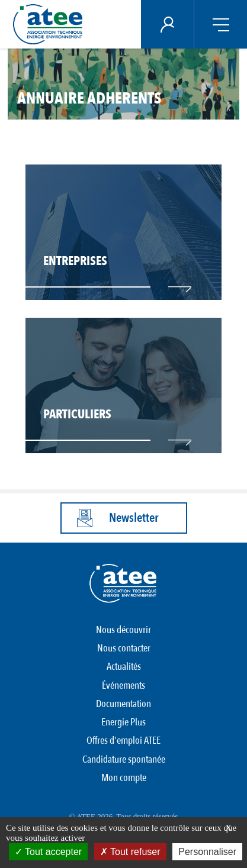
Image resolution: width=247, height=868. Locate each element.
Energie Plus (123, 722)
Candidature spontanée (124, 759)
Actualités (124, 667)
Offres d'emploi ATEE (123, 740)
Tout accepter (48, 852)
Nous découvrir (123, 630)
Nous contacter (124, 648)
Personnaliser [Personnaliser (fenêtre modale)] (207, 852)
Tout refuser (130, 852)
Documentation (123, 704)
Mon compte (124, 778)
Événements (123, 685)
